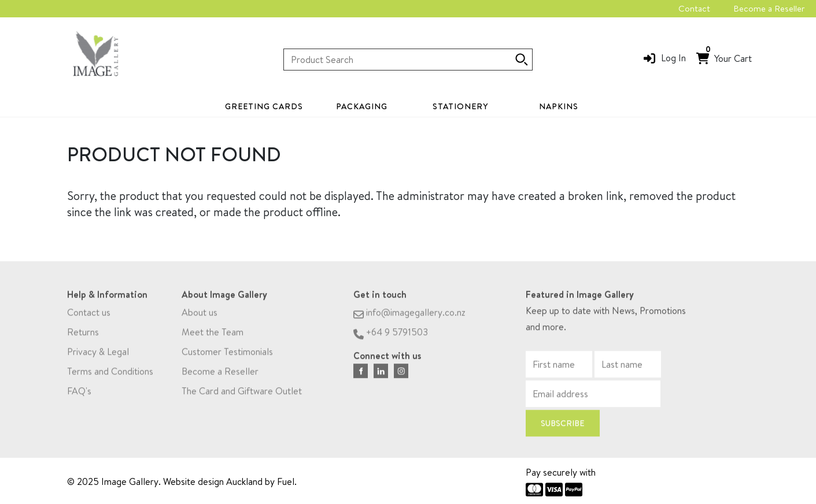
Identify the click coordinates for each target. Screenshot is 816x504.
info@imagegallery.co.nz (409, 314)
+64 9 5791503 (391, 334)
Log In (673, 58)
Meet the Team (213, 334)
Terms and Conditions (110, 373)
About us (200, 314)
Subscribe (562, 425)
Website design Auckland (213, 481)
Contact (694, 8)
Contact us (89, 314)
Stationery (460, 106)
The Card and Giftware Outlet (242, 393)
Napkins (559, 106)
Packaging (362, 106)
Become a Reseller (769, 8)
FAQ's (79, 393)
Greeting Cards (264, 106)
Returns (83, 334)
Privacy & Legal (98, 354)
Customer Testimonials (227, 354)
